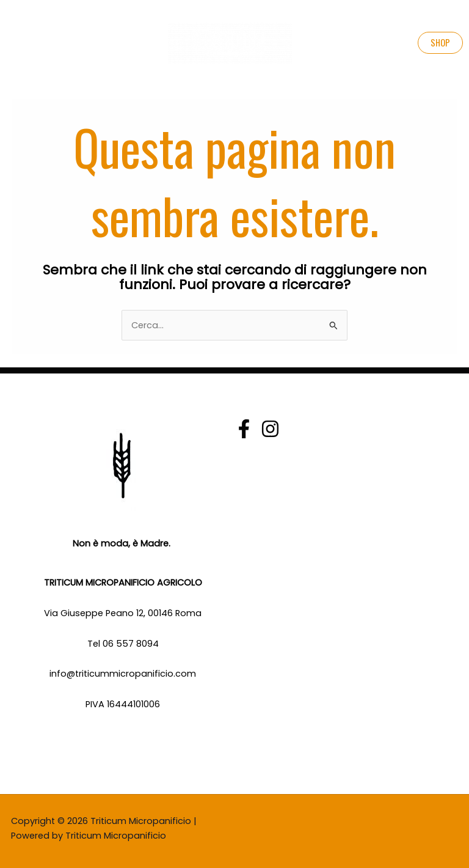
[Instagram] (270, 429)
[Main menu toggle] (19, 43)
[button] (440, 43)
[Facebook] (244, 429)
